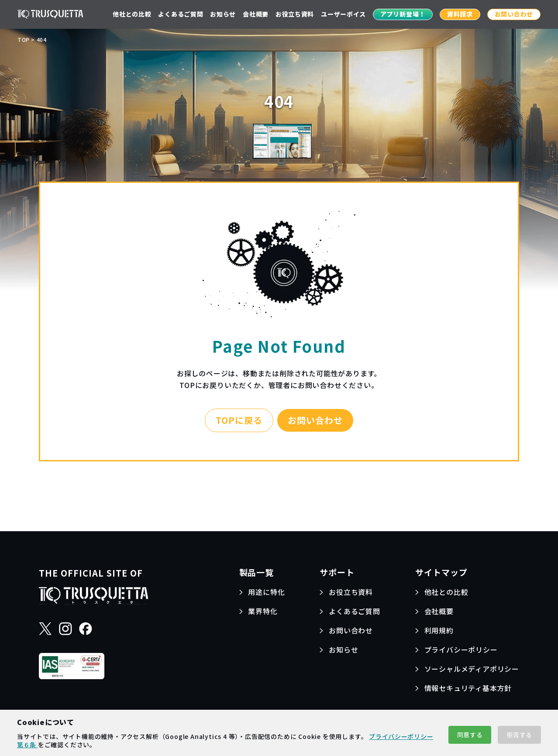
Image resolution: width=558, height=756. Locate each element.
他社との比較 (132, 14)
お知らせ (223, 14)
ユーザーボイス (343, 14)
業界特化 (263, 611)
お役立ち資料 (295, 14)
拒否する (519, 735)
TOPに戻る (239, 420)
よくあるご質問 (181, 14)
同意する (470, 735)
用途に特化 (266, 592)
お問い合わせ (514, 14)
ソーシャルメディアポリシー (472, 669)
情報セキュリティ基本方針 (468, 688)
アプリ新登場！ (403, 14)
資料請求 (460, 14)
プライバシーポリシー (461, 649)
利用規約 (439, 630)
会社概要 (256, 14)
